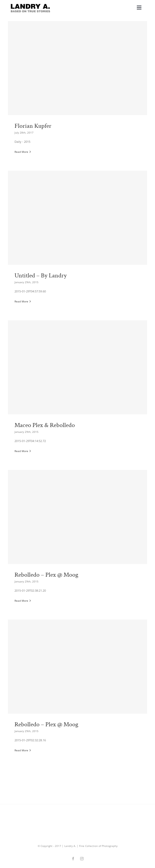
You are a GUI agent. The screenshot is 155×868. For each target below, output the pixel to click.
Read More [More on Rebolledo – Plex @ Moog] (21, 601)
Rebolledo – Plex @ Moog (46, 575)
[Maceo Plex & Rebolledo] (77, 390)
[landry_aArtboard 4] (30, 5)
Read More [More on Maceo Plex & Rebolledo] (21, 451)
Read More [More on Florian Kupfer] (21, 152)
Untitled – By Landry (41, 276)
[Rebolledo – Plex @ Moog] (77, 540)
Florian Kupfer (33, 126)
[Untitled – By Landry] (77, 240)
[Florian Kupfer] (77, 91)
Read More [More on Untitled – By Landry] (21, 301)
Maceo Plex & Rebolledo (45, 425)
